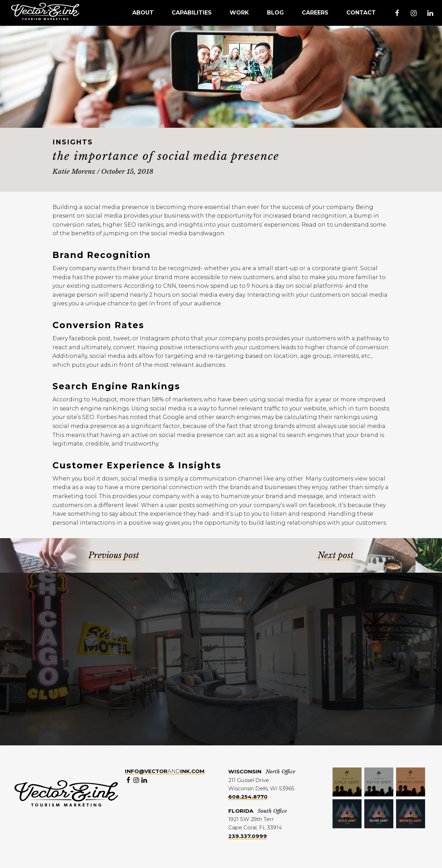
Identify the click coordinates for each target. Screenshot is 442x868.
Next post (336, 555)
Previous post (114, 555)
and (165, 771)
